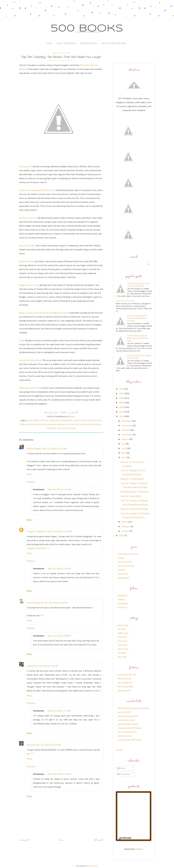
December (127, 421)
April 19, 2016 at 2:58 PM (60, 636)
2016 (122, 416)
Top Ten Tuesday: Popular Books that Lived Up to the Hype (138, 338)
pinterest (74, 413)
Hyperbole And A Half (29, 388)
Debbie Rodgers (34, 449)
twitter (64, 413)
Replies (32, 482)
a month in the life (127, 675)
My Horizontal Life (28, 218)
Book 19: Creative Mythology (134, 509)
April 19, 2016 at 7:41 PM (46, 666)
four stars (123, 641)
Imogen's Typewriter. (37, 531)
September (127, 435)
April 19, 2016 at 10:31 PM (49, 745)
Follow (119, 750)
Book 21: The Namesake (132, 479)
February (126, 526)
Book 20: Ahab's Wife (131, 496)
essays (121, 558)
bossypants (61, 421)
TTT (42, 615)
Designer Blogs (92, 866)
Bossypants (25, 166)
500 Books (87, 29)
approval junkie (47, 421)
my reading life (125, 682)
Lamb (22, 340)
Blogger (139, 849)
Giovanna (31, 745)
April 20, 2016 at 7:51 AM (59, 711)
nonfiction (123, 574)
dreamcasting (124, 678)
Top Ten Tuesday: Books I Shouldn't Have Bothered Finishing (137, 318)
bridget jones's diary (76, 421)
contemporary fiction (128, 554)
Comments (124, 774)
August (125, 439)
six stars (122, 629)
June (124, 448)
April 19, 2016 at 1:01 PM (60, 489)
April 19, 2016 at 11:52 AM (55, 449)
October (126, 430)
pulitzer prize (124, 736)
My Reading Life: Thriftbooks (135, 492)
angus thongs (33, 421)
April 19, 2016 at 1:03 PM (60, 568)
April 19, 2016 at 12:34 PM (60, 531)
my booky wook (91, 424)
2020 (122, 398)
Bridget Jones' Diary (29, 285)
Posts (121, 768)
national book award (128, 724)
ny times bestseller (127, 732)
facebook (54, 413)
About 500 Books (66, 43)
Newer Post (24, 840)
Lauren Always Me (35, 603)
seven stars (123, 625)
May (124, 453)
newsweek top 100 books (130, 728)
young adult (123, 578)
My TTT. (31, 754)
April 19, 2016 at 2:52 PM (56, 603)
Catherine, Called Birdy (30, 360)
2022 (122, 389)
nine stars (123, 645)
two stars (122, 657)
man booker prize (126, 720)
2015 (122, 536)
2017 (122, 412)
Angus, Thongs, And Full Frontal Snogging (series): (44, 313)
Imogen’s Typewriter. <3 (38, 548)
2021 (122, 393)
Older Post (99, 840)
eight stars (123, 633)
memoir (122, 570)
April (124, 457)
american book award (128, 716)
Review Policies (89, 43)
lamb (82, 424)
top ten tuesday (69, 428)
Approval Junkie (27, 246)
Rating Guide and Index (114, 43)
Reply (30, 474)
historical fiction (126, 566)
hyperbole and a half (36, 424)
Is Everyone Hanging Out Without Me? (37, 190)
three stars (123, 649)
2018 (122, 407)
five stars (122, 637)
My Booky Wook (27, 261)
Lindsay (30, 666)
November (127, 425)
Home (49, 43)
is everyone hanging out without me (62, 424)
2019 (122, 403)
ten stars (122, 653)
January (126, 531)
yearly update (124, 690)
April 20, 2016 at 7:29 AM (59, 774)
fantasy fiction (125, 562)
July (124, 444)
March (125, 522)
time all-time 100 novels (130, 740)
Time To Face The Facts (125, 301)
